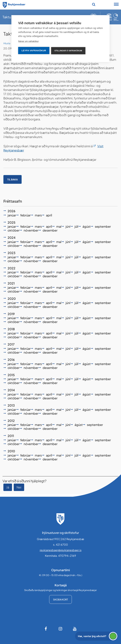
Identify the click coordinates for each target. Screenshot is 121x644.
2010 (11, 451)
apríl (49, 215)
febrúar (25, 215)
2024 (11, 238)
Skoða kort (60, 599)
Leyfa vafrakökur (34, 51)
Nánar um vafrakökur (28, 41)
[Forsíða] (14, 4)
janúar (12, 215)
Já (8, 487)
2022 (11, 268)
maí (59, 226)
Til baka (13, 179)
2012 (11, 421)
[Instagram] (60, 629)
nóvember (31, 230)
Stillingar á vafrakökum (68, 51)
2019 (11, 314)
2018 (11, 329)
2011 (11, 436)
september (103, 226)
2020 (12, 299)
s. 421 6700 (60, 545)
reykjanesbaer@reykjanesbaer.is (61, 550)
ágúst (87, 226)
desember (50, 230)
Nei (19, 487)
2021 (11, 283)
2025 (11, 222)
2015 (11, 375)
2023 (11, 253)
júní (68, 226)
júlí (76, 226)
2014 (11, 390)
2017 (11, 344)
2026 (11, 211)
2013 (11, 405)
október (14, 230)
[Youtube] (75, 629)
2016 (11, 360)
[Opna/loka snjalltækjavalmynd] (116, 5)
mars (38, 215)
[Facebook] (46, 629)
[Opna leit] (94, 4)
